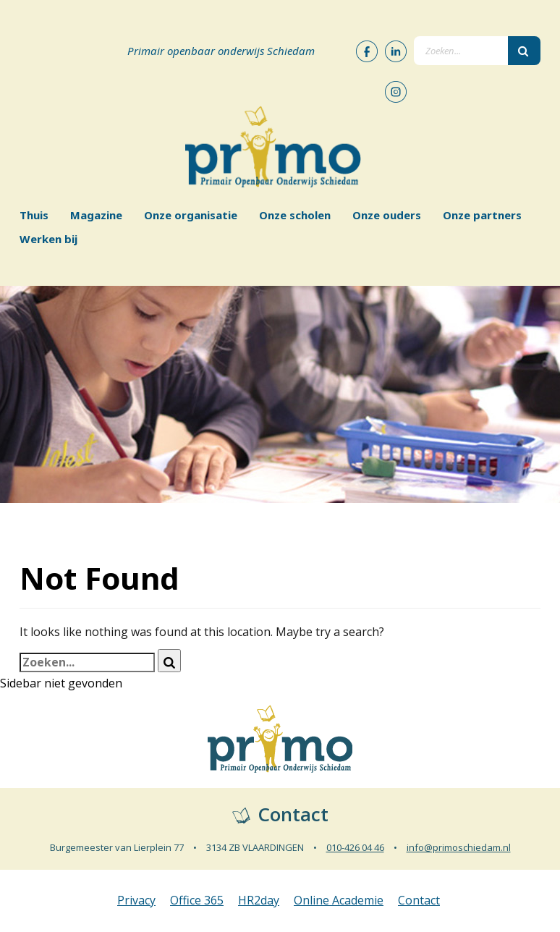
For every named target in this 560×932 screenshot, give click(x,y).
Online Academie (339, 900)
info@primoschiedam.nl (459, 847)
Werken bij (48, 239)
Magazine (96, 215)
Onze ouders (387, 215)
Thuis (34, 215)
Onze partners (482, 215)
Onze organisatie (191, 215)
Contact (419, 900)
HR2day (259, 900)
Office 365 (197, 900)
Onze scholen (295, 215)
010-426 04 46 (355, 847)
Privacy (136, 900)
